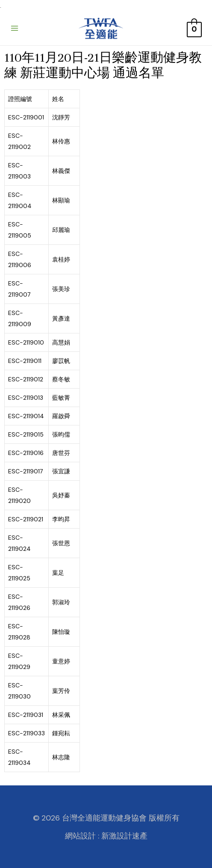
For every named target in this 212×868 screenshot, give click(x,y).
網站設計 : (82, 836)
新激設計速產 (124, 836)
